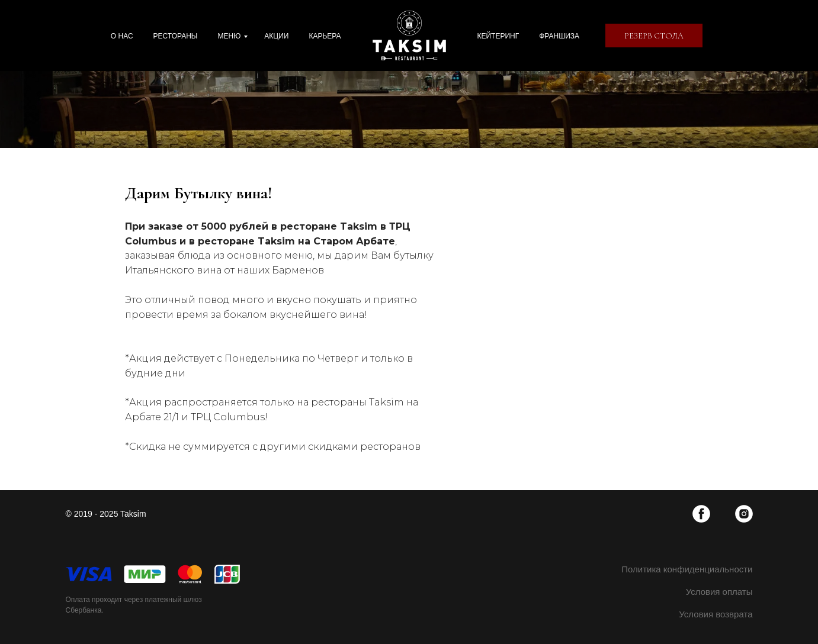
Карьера (325, 36)
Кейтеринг (498, 36)
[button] (654, 36)
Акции (276, 36)
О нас (122, 36)
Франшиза (559, 36)
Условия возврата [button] (716, 614)
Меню (229, 36)
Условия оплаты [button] (719, 592)
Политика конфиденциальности (687, 569)
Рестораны (176, 36)
